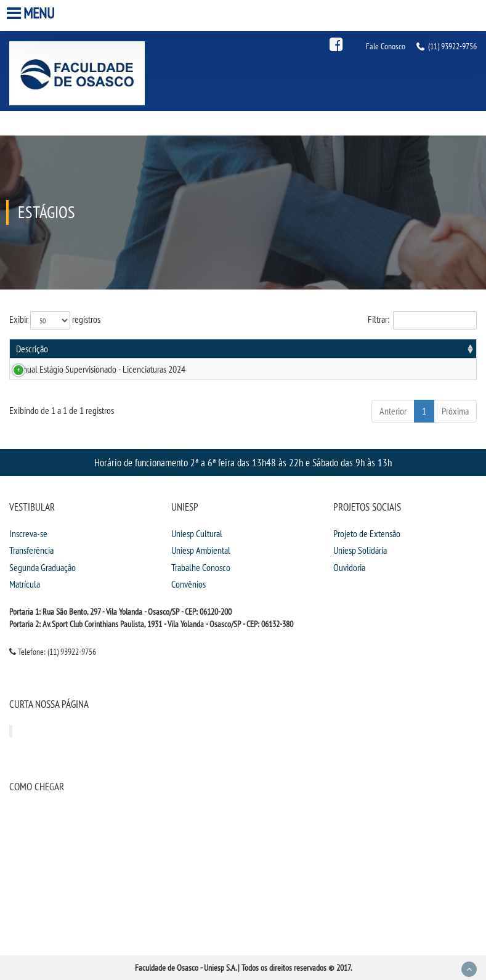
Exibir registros (55, 320)
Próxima (455, 411)
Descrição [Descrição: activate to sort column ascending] (32, 349)
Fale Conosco (386, 46)
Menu (32, 13)
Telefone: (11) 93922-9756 (53, 652)
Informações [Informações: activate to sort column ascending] (444, 349)
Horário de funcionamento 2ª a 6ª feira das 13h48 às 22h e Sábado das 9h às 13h (243, 462)
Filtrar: (422, 320)
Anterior (393, 411)
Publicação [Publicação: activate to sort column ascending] (351, 349)
